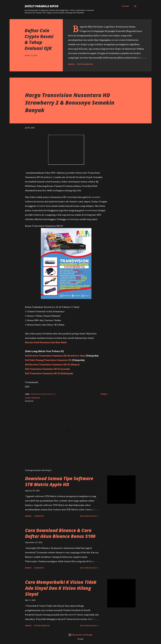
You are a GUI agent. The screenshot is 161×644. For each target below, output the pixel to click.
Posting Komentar (85, 64)
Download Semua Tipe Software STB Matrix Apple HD (59, 481)
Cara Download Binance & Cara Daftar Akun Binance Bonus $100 (60, 533)
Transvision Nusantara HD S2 (43, 394)
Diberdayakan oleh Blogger (81, 635)
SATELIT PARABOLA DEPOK (41, 6)
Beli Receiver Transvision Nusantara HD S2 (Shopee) (52, 364)
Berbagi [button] (71, 64)
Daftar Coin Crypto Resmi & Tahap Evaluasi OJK (39, 39)
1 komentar (39, 516)
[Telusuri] (125, 6)
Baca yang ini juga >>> (89, 516)
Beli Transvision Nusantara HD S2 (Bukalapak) (49, 373)
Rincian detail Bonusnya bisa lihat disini (46, 342)
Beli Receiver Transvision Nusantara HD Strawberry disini (55, 356)
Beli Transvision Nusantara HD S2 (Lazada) (47, 369)
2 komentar (39, 568)
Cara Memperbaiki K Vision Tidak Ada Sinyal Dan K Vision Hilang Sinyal (61, 588)
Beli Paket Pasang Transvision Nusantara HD (48, 360)
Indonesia (36, 398)
